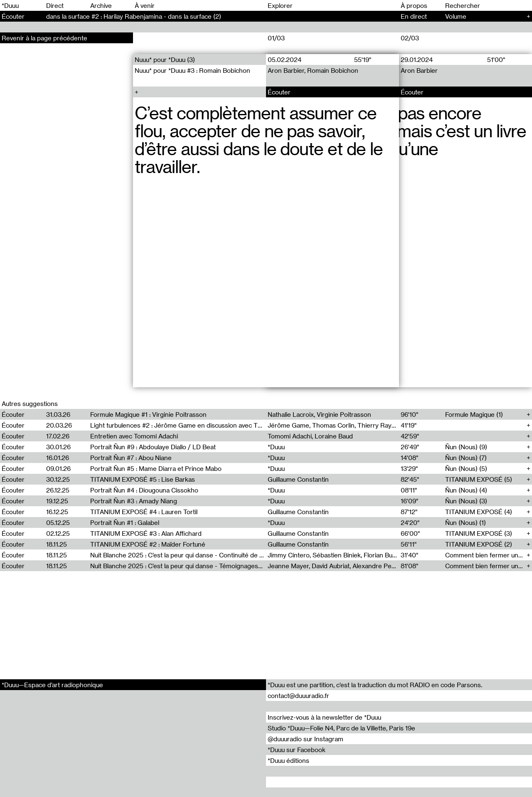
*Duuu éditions (288, 760)
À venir (145, 5)
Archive (101, 5)
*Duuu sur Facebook (297, 750)
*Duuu (10, 5)
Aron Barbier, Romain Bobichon (313, 70)
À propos (414, 5)
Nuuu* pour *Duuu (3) (165, 59)
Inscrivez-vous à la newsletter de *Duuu (324, 717)
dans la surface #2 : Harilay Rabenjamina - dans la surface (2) (134, 16)
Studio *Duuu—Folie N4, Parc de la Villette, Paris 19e (341, 728)
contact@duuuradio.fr (298, 696)
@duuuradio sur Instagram (305, 739)
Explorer (280, 5)
